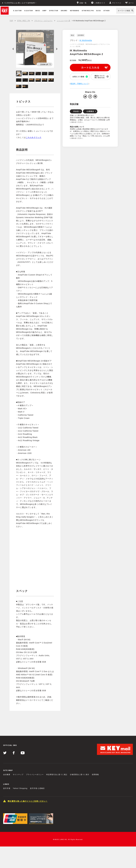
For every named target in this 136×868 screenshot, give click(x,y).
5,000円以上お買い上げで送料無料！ (21, 3)
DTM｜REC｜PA (24, 21)
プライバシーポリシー (35, 775)
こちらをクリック (34, 137)
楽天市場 (7, 788)
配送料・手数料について (79, 84)
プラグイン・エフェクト (43, 21)
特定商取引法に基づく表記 (57, 775)
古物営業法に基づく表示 (79, 775)
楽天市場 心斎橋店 (37, 788)
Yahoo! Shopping (20, 788)
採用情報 (95, 775)
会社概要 (7, 775)
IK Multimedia (86, 40)
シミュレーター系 (64, 21)
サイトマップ (18, 775)
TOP (11, 21)
